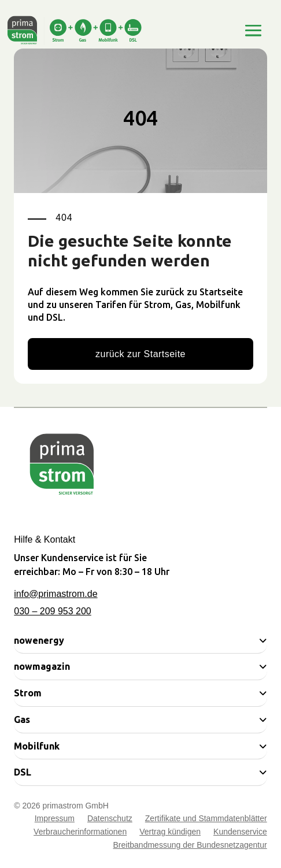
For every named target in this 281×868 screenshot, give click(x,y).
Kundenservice (240, 833)
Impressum (55, 820)
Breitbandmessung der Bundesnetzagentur (190, 846)
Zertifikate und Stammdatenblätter (206, 820)
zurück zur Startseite (140, 354)
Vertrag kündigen (170, 833)
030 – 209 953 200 (52, 611)
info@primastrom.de (56, 594)
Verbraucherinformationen (80, 833)
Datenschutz (110, 820)
